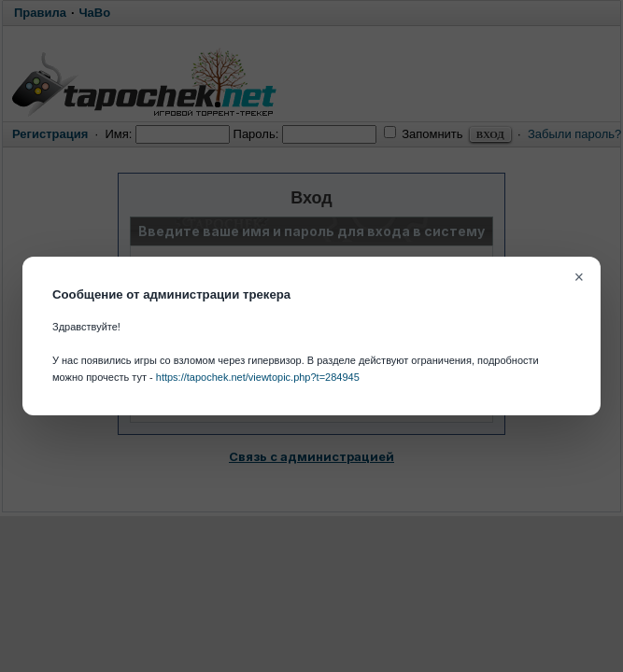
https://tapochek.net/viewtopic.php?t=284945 (258, 377)
